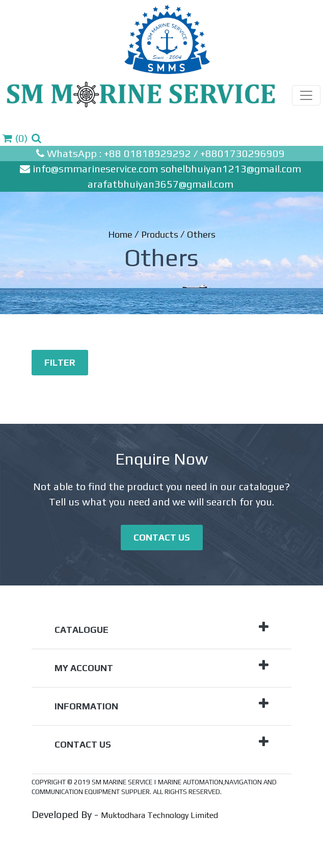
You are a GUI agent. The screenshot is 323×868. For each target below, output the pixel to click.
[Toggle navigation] (306, 95)
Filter (60, 362)
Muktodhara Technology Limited (159, 815)
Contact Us (162, 537)
